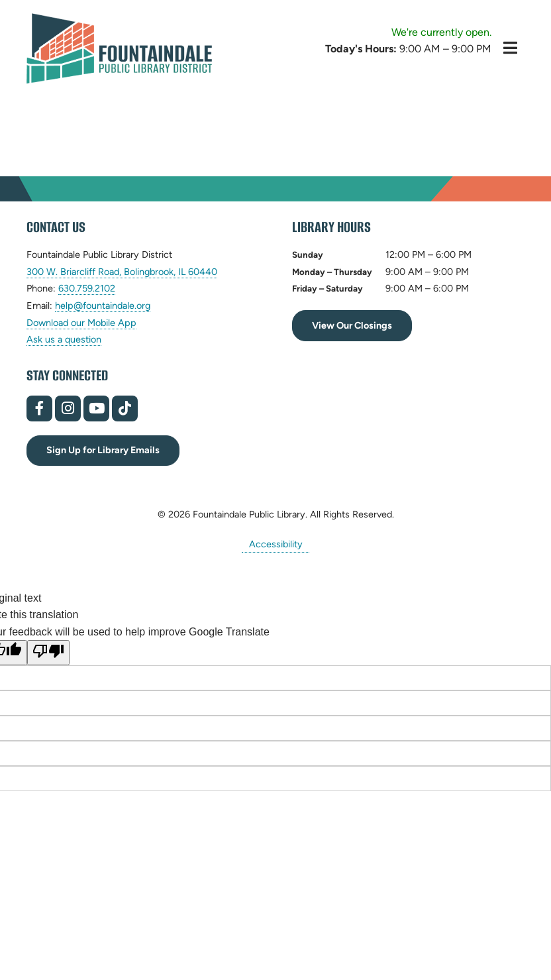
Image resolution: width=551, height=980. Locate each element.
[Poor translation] (48, 653)
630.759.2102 (87, 289)
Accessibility (276, 543)
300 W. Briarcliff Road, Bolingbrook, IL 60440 (122, 272)
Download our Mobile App (81, 323)
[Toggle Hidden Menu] (510, 48)
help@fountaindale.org (103, 306)
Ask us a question (64, 339)
